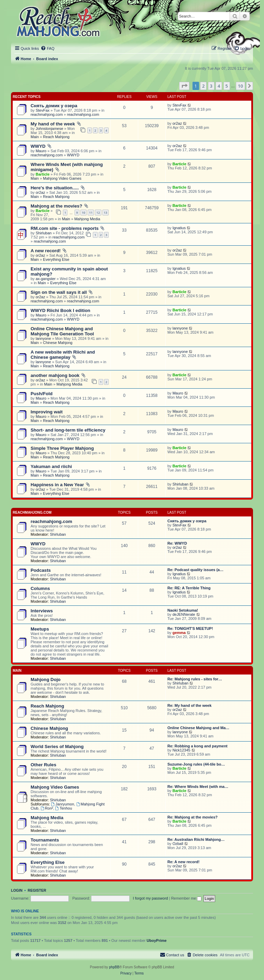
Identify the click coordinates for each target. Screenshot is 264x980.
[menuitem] (47, 48)
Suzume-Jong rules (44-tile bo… (196, 764)
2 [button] (203, 86)
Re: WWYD (177, 543)
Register (37, 890)
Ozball (178, 844)
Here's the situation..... (55, 188)
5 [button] (227, 86)
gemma (179, 633)
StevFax (43, 110)
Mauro (41, 151)
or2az (177, 123)
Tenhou (64, 808)
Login (17, 890)
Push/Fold (42, 394)
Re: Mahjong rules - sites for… (195, 679)
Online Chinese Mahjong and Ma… (198, 728)
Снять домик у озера (54, 106)
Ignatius (179, 228)
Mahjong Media (87, 219)
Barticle (43, 174)
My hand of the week (53, 124)
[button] (184, 86)
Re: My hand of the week (189, 705)
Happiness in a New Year (57, 485)
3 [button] (211, 86)
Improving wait (47, 412)
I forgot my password (151, 898)
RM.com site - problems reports (65, 228)
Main (35, 137)
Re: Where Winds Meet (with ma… (198, 787)
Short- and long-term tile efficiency (68, 430)
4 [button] (219, 86)
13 (106, 213)
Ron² (47, 808)
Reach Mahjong (56, 137)
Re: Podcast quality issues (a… (195, 570)
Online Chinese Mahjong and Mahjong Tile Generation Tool (62, 331)
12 (98, 213)
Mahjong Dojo (46, 680)
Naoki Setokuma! (183, 610)
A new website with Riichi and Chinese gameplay (63, 355)
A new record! (46, 251)
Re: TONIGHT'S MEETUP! (190, 628)
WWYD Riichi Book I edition (60, 310)
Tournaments (45, 840)
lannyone (43, 338)
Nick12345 (181, 750)
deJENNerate (184, 614)
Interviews (42, 611)
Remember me (186, 898)
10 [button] (240, 86)
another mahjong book (55, 375)
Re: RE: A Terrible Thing (189, 588)
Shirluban (44, 233)
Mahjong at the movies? (56, 206)
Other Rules (43, 765)
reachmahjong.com (47, 114)
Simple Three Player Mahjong (62, 448)
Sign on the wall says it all (59, 292)
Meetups (40, 629)
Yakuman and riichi (51, 466)
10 (84, 213)
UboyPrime (157, 940)
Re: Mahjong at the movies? (192, 817)
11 (91, 213)
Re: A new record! (183, 862)
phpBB (114, 967)
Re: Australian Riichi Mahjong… (196, 839)
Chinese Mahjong (58, 343)
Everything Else (56, 259)
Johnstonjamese (49, 129)
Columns (40, 588)
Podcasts (41, 570)
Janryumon (62, 804)
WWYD (38, 146)
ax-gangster (46, 279)
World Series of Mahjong (57, 747)
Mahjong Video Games (62, 178)
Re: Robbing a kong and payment (197, 746)
